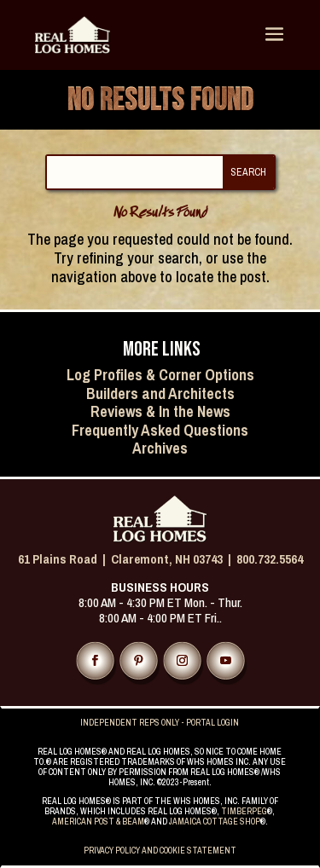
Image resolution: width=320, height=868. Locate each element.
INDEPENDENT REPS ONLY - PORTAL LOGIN (160, 723)
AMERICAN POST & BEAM (98, 822)
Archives (160, 448)
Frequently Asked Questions (160, 430)
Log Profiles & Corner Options (160, 375)
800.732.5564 (270, 559)
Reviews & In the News (160, 411)
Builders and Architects (160, 393)
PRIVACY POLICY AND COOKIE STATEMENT (160, 851)
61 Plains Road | (64, 559)
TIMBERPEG (244, 811)
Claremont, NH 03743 (167, 559)
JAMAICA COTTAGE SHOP (215, 822)
